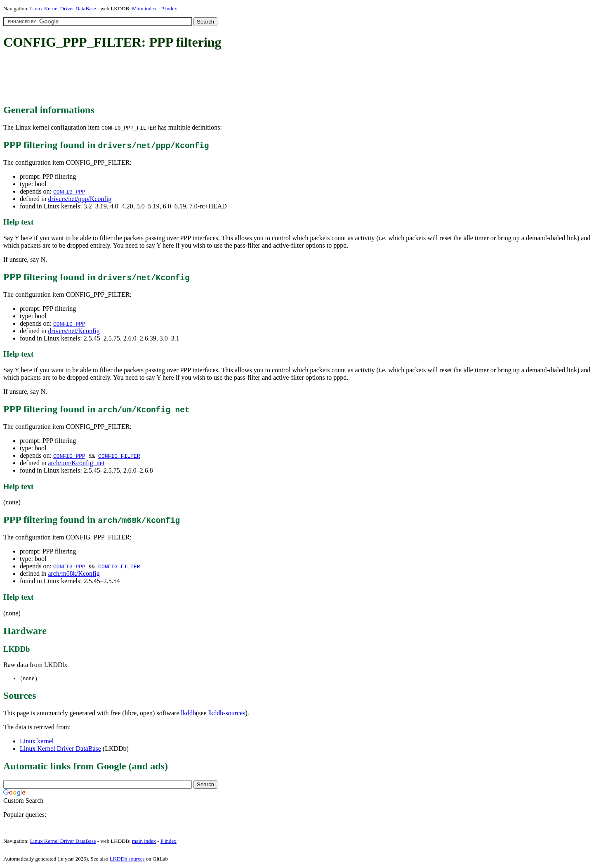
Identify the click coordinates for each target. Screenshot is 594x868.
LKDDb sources (127, 859)
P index (169, 8)
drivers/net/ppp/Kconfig (80, 199)
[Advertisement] (153, 78)
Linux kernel (37, 741)
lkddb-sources (227, 713)
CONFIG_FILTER (119, 456)
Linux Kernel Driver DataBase (63, 8)
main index (144, 841)
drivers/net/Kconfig (74, 331)
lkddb (189, 713)
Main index (144, 8)
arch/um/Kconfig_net (76, 463)
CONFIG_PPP (69, 192)
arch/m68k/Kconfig (74, 574)
